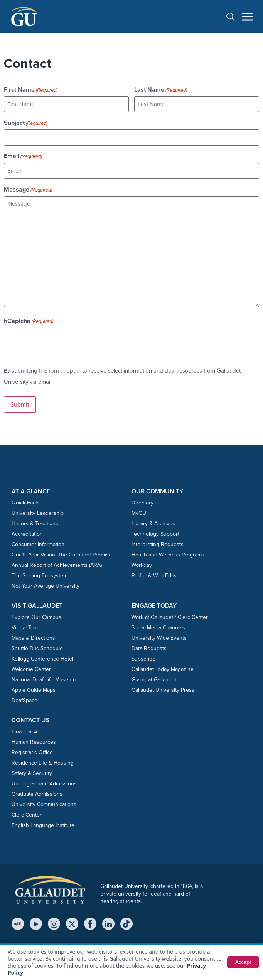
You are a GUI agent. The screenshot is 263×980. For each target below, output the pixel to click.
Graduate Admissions (37, 793)
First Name (31, 90)
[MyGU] (18, 922)
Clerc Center (27, 813)
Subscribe (143, 657)
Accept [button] (243, 962)
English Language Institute (43, 824)
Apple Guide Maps (34, 688)
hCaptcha (29, 320)
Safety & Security (32, 772)
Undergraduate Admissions (44, 782)
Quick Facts (26, 501)
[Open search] (234, 16)
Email (23, 155)
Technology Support (155, 532)
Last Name (161, 90)
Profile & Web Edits (154, 574)
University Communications (44, 803)
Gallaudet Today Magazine (163, 668)
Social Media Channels (158, 626)
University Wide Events (159, 636)
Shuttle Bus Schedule (37, 647)
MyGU (139, 512)
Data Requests (149, 647)
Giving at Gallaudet (154, 678)
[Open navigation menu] (248, 17)
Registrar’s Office (32, 751)
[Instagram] (54, 922)
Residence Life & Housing (43, 761)
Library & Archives (153, 522)
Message (28, 188)
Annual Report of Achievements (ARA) (57, 564)
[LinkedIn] (108, 922)
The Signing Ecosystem (40, 574)
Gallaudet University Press (163, 688)
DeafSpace (24, 699)
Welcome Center (31, 668)
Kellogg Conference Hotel (42, 657)
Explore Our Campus (36, 616)
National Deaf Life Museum (44, 678)
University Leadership (38, 512)
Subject (26, 123)
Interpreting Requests (158, 543)
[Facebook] (90, 922)
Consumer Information (38, 543)
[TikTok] (126, 922)
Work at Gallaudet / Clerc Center (170, 616)
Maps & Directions (33, 636)
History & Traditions (35, 522)
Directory (142, 501)
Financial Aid (27, 730)
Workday (142, 564)
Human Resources (34, 740)
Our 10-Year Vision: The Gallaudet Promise (62, 553)
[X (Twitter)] (72, 922)
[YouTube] (36, 922)
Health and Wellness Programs (168, 553)
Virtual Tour (25, 626)
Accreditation (27, 532)
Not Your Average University (46, 584)
